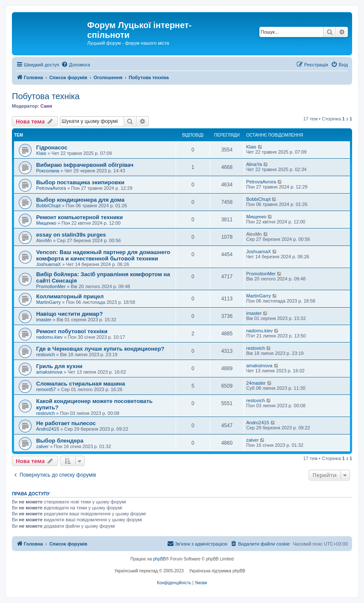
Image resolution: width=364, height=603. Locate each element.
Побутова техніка (46, 96)
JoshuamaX (48, 264)
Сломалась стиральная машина (81, 384)
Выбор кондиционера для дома (80, 200)
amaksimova (49, 372)
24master (256, 383)
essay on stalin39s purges (71, 235)
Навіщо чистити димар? (70, 314)
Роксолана (48, 171)
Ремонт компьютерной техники (80, 217)
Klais (41, 153)
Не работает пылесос (66, 423)
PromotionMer (51, 286)
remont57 (46, 389)
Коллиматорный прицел (70, 296)
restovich (45, 354)
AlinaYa (254, 164)
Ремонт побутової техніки (72, 331)
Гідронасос (52, 147)
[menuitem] (75, 65)
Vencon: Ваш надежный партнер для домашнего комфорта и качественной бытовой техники (103, 255)
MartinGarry (48, 302)
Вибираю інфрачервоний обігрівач (85, 165)
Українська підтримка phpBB (217, 571)
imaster (44, 320)
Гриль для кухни (59, 366)
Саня (46, 106)
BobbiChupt (48, 206)
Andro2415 (48, 429)
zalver (42, 446)
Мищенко (46, 223)
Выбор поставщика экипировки (80, 182)
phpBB (159, 559)
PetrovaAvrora (51, 188)
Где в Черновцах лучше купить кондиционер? (100, 349)
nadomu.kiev (49, 337)
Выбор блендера (60, 441)
